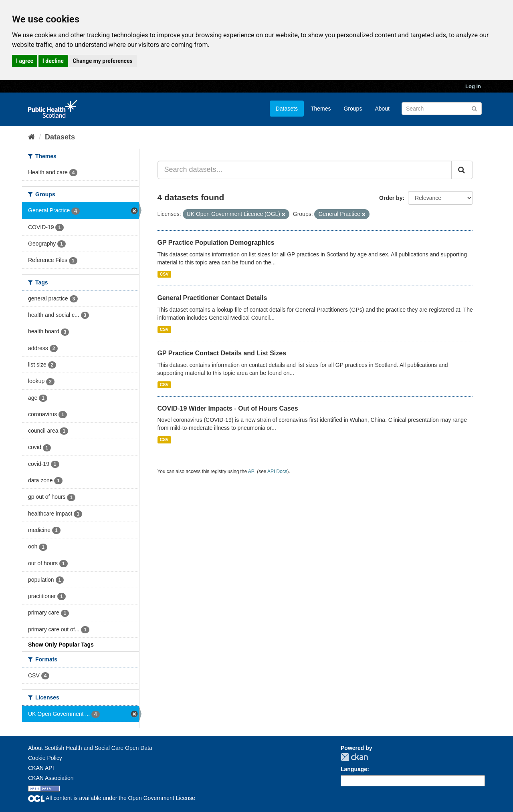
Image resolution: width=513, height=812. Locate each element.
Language (354, 769)
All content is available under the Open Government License (112, 798)
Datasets (287, 109)
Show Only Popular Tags (61, 645)
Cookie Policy (45, 758)
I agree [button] (25, 61)
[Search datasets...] (305, 170)
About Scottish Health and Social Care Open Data (90, 748)
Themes (321, 109)
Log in (473, 86)
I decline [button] (53, 61)
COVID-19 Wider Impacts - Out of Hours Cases (228, 408)
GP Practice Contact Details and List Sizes (222, 353)
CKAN (354, 757)
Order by (391, 198)
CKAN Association (51, 778)
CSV (164, 274)
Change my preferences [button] (102, 61)
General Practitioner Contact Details (212, 298)
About (382, 109)
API (252, 471)
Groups (353, 109)
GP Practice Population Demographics (216, 243)
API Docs (277, 471)
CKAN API (41, 768)
